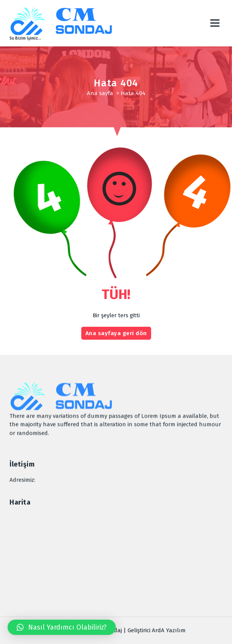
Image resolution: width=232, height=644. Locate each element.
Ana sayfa (100, 93)
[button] (62, 627)
